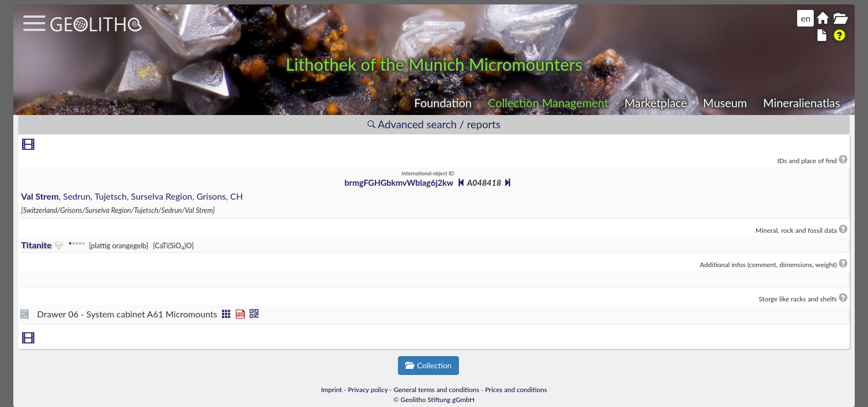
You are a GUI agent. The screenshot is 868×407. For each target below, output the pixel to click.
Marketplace (656, 103)
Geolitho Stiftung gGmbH (438, 400)
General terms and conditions (436, 390)
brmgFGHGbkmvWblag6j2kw (399, 182)
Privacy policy (368, 390)
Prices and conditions (516, 390)
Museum (725, 103)
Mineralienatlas (802, 103)
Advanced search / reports (434, 124)
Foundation (443, 103)
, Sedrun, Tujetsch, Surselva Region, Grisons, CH (132, 196)
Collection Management (548, 103)
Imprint (332, 390)
